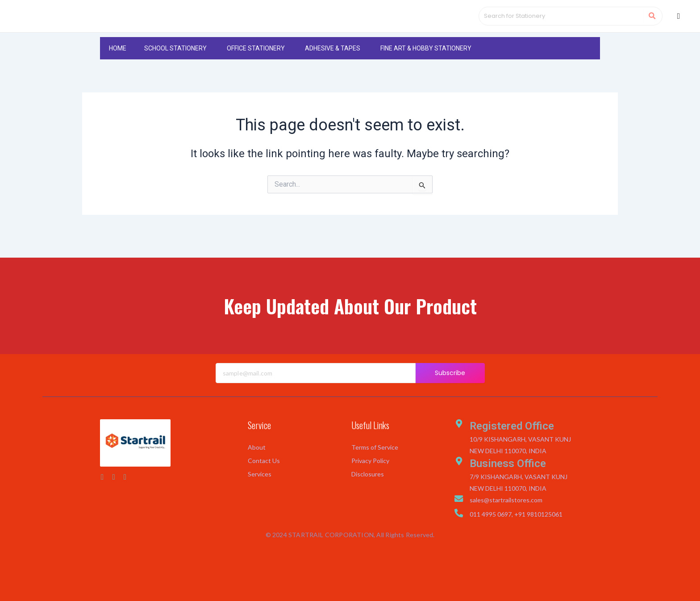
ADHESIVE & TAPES (333, 63)
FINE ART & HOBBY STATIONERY (426, 63)
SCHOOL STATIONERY (175, 63)
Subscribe (450, 373)
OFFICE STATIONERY (256, 63)
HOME (118, 63)
